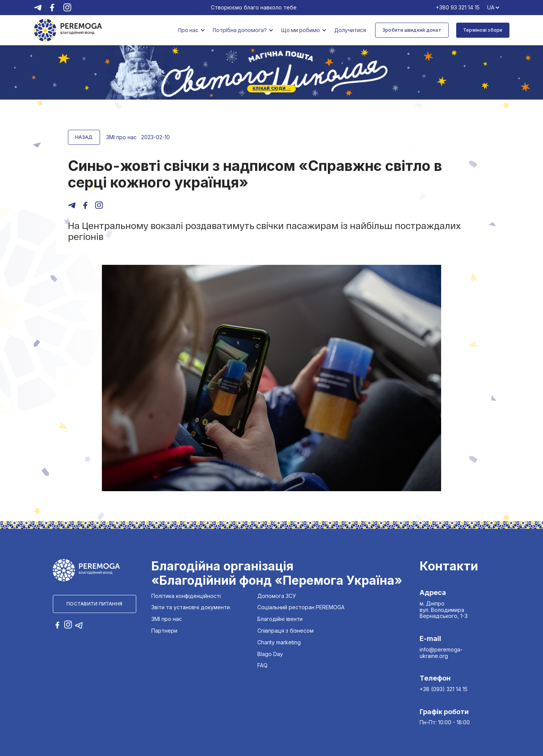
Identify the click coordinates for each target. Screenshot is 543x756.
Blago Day (270, 654)
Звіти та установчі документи (191, 607)
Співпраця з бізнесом (285, 631)
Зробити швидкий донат (412, 30)
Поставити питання (94, 604)
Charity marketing (279, 642)
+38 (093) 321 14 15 (444, 689)
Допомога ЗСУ (277, 596)
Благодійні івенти (280, 619)
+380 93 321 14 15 (458, 8)
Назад (84, 137)
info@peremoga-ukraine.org (441, 653)
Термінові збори (483, 30)
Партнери (164, 631)
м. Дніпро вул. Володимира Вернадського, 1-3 (444, 610)
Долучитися (350, 30)
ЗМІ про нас (167, 619)
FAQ (262, 665)
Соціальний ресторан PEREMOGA (301, 607)
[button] (192, 30)
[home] (68, 30)
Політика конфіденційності (186, 596)
